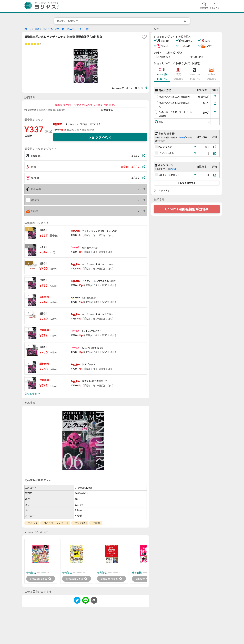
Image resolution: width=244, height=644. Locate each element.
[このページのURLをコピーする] (94, 601)
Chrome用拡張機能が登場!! (187, 209)
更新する (107, 110)
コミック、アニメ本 (53, 29)
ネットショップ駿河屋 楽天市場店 (83, 124)
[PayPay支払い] (215, 147)
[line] (86, 601)
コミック (33, 523)
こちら (181, 138)
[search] (186, 21)
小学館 (96, 523)
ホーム (28, 29)
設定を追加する (187, 183)
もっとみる (32, 393)
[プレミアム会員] (215, 153)
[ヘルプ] (195, 147)
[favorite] (144, 37)
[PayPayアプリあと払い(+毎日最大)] (215, 103)
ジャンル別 (81, 523)
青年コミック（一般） (79, 29)
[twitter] (77, 601)
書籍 (37, 29)
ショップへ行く (100, 137)
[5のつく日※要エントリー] (215, 175)
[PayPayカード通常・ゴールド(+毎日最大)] (215, 112)
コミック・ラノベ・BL (56, 523)
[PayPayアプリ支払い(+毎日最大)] (215, 97)
